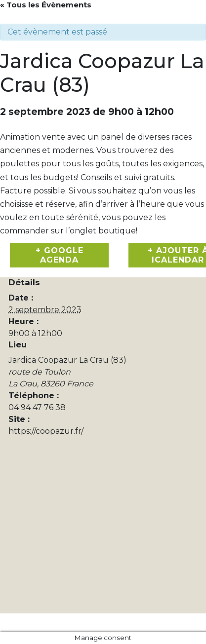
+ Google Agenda (60, 255)
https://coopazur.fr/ (46, 431)
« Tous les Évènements (46, 5)
